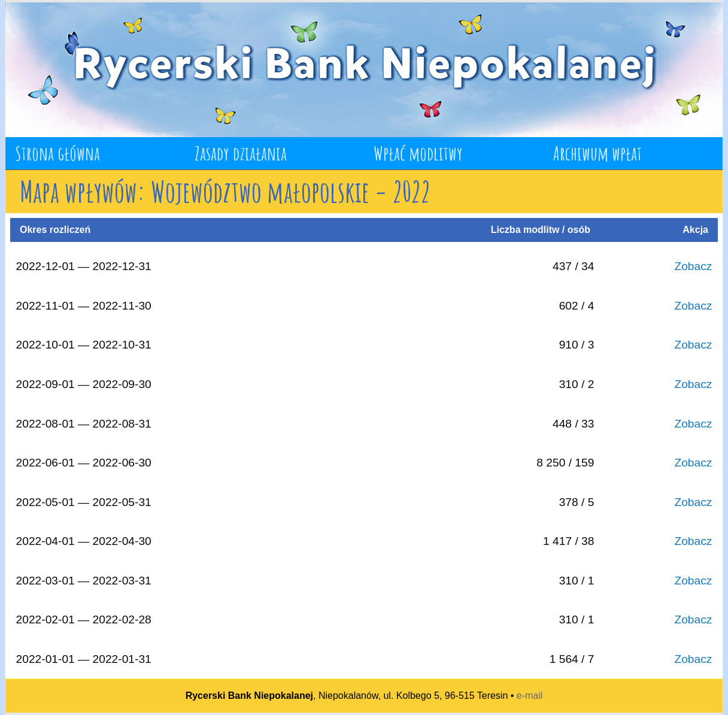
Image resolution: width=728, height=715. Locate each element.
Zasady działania (241, 153)
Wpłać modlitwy (418, 153)
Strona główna (57, 153)
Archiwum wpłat (597, 153)
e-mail (530, 696)
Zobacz (693, 266)
